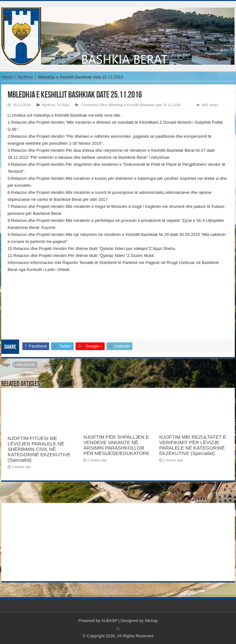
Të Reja (63, 105)
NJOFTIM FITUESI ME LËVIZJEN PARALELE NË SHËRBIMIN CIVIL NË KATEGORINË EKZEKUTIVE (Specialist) (39, 449)
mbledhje (26, 365)
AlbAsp (151, 621)
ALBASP (109, 621)
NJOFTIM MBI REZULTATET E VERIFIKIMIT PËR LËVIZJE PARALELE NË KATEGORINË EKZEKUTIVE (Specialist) (193, 445)
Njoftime (25, 77)
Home (7, 77)
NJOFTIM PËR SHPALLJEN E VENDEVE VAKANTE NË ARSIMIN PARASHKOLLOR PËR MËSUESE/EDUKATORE (116, 445)
